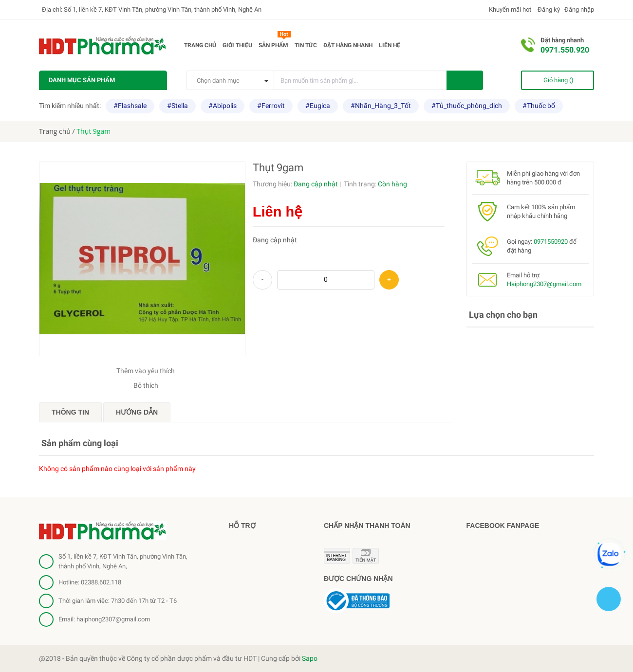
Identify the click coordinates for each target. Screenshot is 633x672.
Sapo (310, 658)
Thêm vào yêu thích (146, 371)
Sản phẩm (275, 43)
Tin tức (306, 45)
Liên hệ (390, 45)
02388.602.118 (101, 582)
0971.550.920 (565, 50)
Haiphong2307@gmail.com (544, 284)
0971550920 (551, 242)
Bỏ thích (146, 385)
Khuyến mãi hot (509, 9)
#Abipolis (223, 106)
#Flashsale (130, 106)
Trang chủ (200, 45)
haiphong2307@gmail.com (113, 619)
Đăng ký (548, 9)
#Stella (177, 106)
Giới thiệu (237, 45)
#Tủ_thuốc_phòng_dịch (467, 106)
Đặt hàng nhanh (348, 45)
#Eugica (318, 106)
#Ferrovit (271, 106)
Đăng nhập (579, 9)
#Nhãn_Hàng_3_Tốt (381, 106)
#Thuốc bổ (539, 106)
